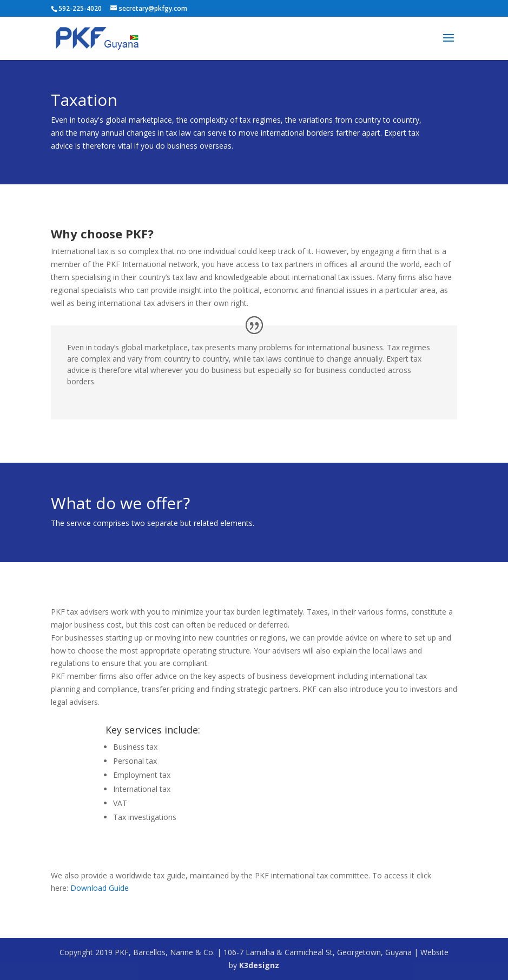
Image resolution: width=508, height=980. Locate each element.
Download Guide (100, 888)
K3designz (259, 965)
